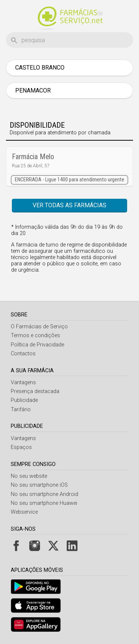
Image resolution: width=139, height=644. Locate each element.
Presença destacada (35, 391)
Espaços (21, 447)
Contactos (23, 354)
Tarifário (21, 410)
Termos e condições (35, 336)
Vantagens (23, 383)
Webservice (24, 512)
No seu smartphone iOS (39, 485)
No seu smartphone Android (44, 494)
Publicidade (24, 400)
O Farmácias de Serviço (39, 327)
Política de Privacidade (37, 345)
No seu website (29, 476)
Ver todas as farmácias (69, 205)
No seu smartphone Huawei (44, 503)
